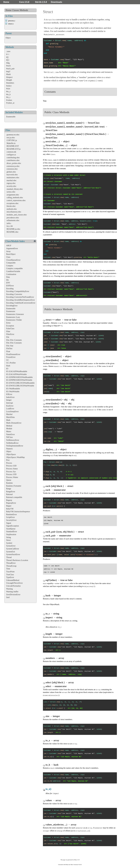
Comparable (11, 263)
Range (9, 489)
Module (9, 429)
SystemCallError (13, 549)
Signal (9, 523)
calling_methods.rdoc (15, 197)
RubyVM (10, 509)
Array (8, 251)
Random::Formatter (14, 486)
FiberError (10, 334)
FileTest (9, 348)
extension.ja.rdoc (13, 166)
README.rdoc (13, 232)
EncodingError (12, 306)
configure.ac (11, 155)
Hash (8, 366)
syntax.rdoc (11, 192)
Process (9, 463)
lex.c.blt (10, 226)
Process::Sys (11, 472)
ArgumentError (12, 248)
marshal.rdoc (12, 180)
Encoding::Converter (14, 294)
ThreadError (11, 563)
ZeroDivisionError (13, 594)
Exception (10, 326)
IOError (9, 394)
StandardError (12, 531)
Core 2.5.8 (24, 2)
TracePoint (10, 572)
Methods (24, 10)
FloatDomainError (13, 354)
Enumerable (11, 117)
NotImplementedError (15, 446)
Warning (9, 589)
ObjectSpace (11, 454)
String (9, 537)
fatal (8, 597)
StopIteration (11, 534)
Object (8, 38)
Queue (9, 480)
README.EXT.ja (14, 149)
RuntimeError (11, 514)
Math (8, 420)
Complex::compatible (14, 268)
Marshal (9, 414)
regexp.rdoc (11, 183)
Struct (8, 540)
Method (9, 426)
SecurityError (11, 520)
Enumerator (11, 311)
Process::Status (12, 469)
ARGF (9, 245)
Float (8, 351)
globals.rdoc (11, 172)
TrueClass (10, 574)
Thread (9, 557)
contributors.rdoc (13, 160)
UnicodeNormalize (13, 586)
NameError (10, 434)
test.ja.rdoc (11, 137)
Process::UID (11, 474)
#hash (8, 74)
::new (8, 51)
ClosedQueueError (13, 260)
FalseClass (10, 328)
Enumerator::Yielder (14, 320)
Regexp (9, 500)
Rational (9, 494)
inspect (56, 793)
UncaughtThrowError (14, 583)
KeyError (10, 406)
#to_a (8, 91)
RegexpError (11, 503)
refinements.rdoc (13, 220)
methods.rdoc (12, 209)
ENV (8, 283)
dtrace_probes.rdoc (14, 163)
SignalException (12, 526)
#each (8, 66)
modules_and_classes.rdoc (17, 215)
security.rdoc (11, 186)
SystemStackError (13, 554)
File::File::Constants (14, 340)
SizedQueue (11, 529)
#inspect (9, 77)
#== (8, 54)
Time (8, 569)
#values (9, 100)
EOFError (10, 286)
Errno (8, 323)
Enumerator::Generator (15, 314)
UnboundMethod (13, 580)
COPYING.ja (12, 140)
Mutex (9, 431)
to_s (60, 627)
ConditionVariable (13, 271)
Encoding (10, 288)
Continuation (11, 274)
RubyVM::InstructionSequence (18, 511)
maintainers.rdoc (13, 177)
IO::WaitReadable (13, 389)
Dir (7, 280)
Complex (10, 266)
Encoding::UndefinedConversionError (21, 303)
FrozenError (11, 357)
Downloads (56, 2)
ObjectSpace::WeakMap (15, 457)
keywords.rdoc (12, 175)
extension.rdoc (12, 169)
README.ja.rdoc (13, 229)
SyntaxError (11, 546)
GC (8, 360)
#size (8, 89)
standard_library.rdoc (15, 189)
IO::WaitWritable (13, 391)
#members (10, 83)
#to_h (8, 94)
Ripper (9, 506)
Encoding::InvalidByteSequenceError (21, 300)
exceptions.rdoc (13, 203)
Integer (9, 400)
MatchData (10, 417)
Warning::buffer (12, 592)
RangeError (11, 492)
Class (8, 257)
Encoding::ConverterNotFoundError (20, 297)
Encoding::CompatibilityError (18, 291)
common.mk (11, 152)
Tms (45, 101)
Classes (16, 10)
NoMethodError (12, 443)
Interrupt (10, 403)
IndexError (10, 397)
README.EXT (13, 146)
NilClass (10, 437)
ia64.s (9, 223)
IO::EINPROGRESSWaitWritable (19, 380)
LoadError (10, 409)
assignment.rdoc (13, 195)
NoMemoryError (13, 440)
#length (9, 80)
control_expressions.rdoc (16, 200)
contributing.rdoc (13, 157)
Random (9, 483)
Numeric (10, 449)
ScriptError (10, 517)
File (8, 337)
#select (9, 86)
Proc (8, 460)
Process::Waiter (12, 477)
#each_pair (10, 69)
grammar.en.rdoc (13, 135)
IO (7, 369)
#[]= (8, 60)
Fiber (8, 331)
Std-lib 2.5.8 (41, 2)
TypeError (10, 577)
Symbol (9, 543)
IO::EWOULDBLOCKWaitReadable (20, 383)
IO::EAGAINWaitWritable (16, 374)
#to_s (8, 97)
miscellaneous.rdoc (14, 212)
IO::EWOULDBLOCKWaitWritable (20, 386)
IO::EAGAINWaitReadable (17, 371)
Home (6, 2)
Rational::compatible (14, 497)
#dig (8, 63)
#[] (7, 57)
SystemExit (11, 552)
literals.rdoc (11, 206)
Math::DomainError (14, 423)
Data (8, 277)
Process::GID (11, 466)
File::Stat (10, 346)
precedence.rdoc (13, 218)
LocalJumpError (12, 411)
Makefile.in (11, 143)
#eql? (8, 71)
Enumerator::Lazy (13, 317)
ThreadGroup (11, 566)
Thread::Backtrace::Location (17, 560)
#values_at (10, 103)
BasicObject (11, 254)
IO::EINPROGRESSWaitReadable (19, 377)
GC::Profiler (11, 363)
